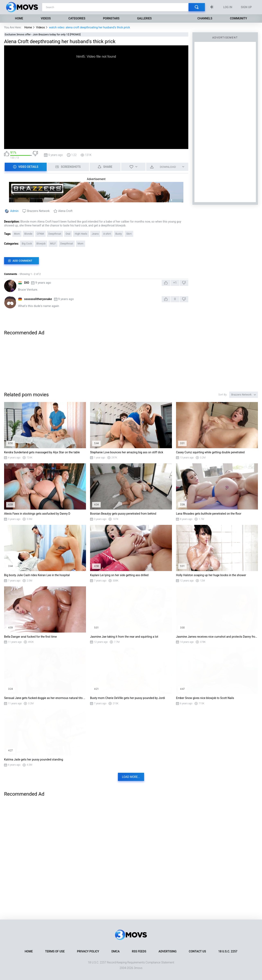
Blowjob (41, 244)
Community (238, 18)
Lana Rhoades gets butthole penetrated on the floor (209, 514)
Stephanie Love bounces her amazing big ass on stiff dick (127, 452)
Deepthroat (55, 234)
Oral (68, 234)
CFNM (40, 234)
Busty (119, 234)
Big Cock (27, 244)
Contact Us (198, 951)
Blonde (28, 234)
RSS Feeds (139, 951)
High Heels (81, 234)
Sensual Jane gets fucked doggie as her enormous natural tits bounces (45, 698)
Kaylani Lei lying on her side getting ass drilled (119, 575)
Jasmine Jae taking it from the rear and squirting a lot (124, 637)
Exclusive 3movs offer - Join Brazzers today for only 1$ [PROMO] (43, 34)
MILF (53, 244)
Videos (46, 18)
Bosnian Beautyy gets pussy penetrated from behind (123, 514)
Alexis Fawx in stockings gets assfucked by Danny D (37, 514)
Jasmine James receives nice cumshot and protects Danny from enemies (217, 637)
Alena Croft (65, 211)
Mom (17, 234)
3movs (138, 968)
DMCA (115, 951)
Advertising (168, 951)
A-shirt (107, 234)
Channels (205, 18)
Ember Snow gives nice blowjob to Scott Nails (205, 698)
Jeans (95, 234)
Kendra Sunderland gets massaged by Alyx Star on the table (42, 452)
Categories (77, 18)
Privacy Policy (88, 951)
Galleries (144, 18)
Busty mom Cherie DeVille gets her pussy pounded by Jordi (128, 698)
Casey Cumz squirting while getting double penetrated (210, 452)
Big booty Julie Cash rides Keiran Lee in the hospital (37, 575)
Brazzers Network (38, 211)
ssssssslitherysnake (38, 299)
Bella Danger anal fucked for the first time (30, 637)
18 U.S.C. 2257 (228, 951)
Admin (14, 211)
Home (19, 18)
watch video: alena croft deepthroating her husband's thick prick (89, 27)
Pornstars (111, 18)
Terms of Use (55, 951)
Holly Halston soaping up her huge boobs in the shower (211, 575)
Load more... (131, 777)
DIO (27, 283)
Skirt (129, 234)
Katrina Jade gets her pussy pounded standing (34, 759)
